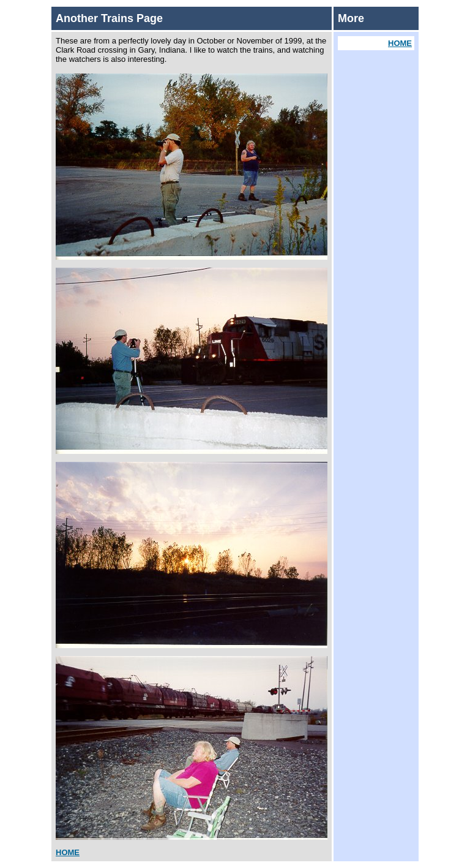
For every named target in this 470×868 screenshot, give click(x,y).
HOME (68, 852)
